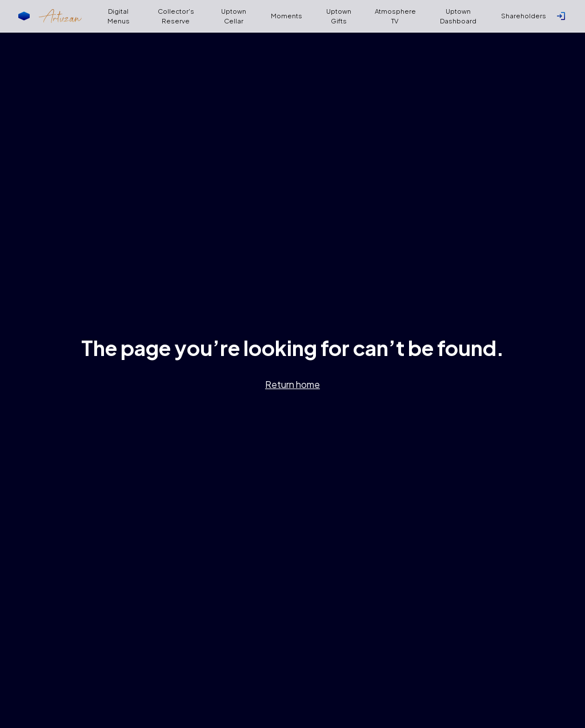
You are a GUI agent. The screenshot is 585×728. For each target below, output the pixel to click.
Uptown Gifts (339, 16)
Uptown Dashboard (458, 16)
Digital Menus (119, 16)
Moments (287, 16)
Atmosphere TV (395, 16)
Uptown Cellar (234, 16)
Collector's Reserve (176, 16)
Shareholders (524, 16)
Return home (292, 384)
